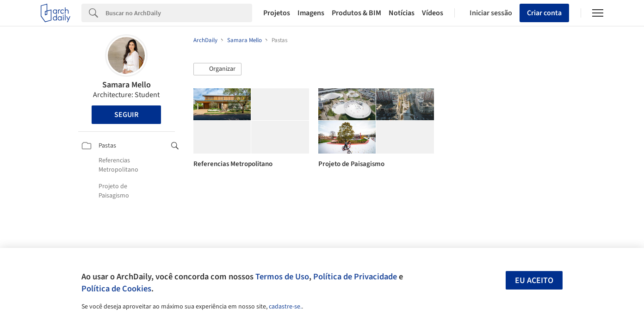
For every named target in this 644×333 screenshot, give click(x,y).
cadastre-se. (285, 307)
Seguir (126, 115)
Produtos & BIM (356, 13)
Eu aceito (534, 281)
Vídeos (433, 13)
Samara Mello (127, 85)
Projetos (277, 13)
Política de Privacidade (355, 277)
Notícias (402, 13)
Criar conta (544, 13)
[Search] (179, 13)
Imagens (311, 13)
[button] (217, 69)
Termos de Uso (282, 277)
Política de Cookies (116, 289)
